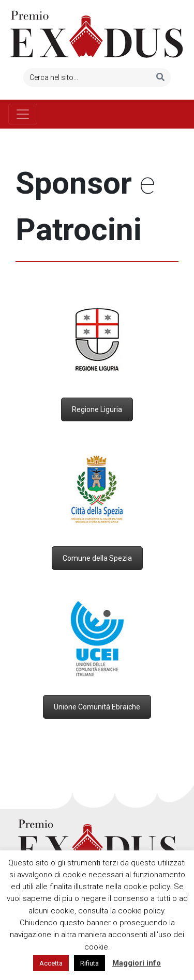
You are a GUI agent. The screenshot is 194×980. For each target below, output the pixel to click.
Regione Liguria (97, 409)
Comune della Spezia (97, 558)
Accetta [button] (51, 963)
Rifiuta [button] (89, 963)
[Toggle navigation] (23, 114)
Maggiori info (137, 963)
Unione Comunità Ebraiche (97, 707)
